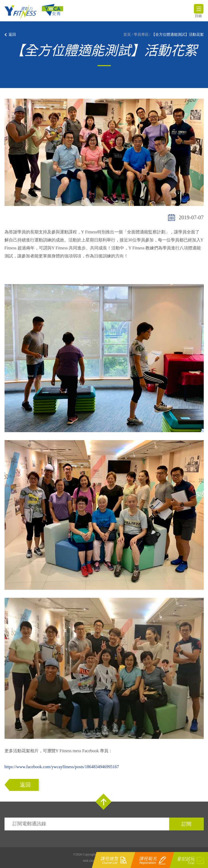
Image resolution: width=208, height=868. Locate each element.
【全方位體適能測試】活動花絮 (178, 35)
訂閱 (186, 824)
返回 (12, 35)
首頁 (127, 35)
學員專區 (141, 35)
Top (103, 802)
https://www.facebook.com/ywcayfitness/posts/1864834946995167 (62, 767)
